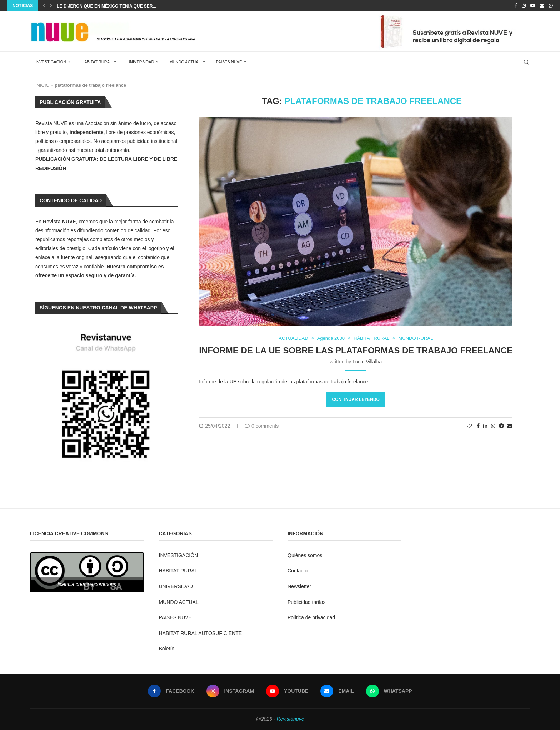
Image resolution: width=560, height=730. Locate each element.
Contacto (297, 571)
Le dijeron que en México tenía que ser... (106, 6)
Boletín (167, 649)
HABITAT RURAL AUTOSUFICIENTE (201, 633)
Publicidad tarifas (307, 602)
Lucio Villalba (367, 362)
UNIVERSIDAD (141, 62)
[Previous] (44, 6)
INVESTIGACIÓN (51, 62)
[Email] (542, 6)
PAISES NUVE (229, 62)
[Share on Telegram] (501, 426)
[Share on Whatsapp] (493, 426)
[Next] (51, 6)
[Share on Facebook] (478, 426)
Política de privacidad (311, 617)
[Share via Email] (510, 426)
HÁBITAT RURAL (97, 62)
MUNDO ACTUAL (185, 62)
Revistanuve (290, 719)
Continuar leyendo (356, 399)
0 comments (262, 426)
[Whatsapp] (551, 6)
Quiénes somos (305, 555)
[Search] (526, 62)
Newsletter (299, 586)
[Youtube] (533, 6)
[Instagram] (524, 6)
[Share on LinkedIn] (485, 426)
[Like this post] (469, 426)
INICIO (42, 85)
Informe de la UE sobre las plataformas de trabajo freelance (356, 350)
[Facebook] (516, 6)
